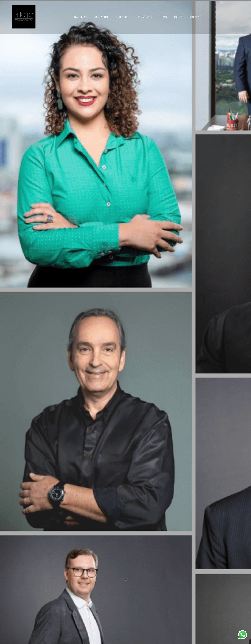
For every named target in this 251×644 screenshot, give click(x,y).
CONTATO (194, 17)
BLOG (163, 17)
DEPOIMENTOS (144, 17)
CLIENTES (122, 17)
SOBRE (178, 17)
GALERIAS (81, 17)
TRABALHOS (101, 17)
